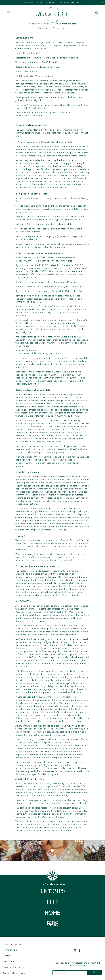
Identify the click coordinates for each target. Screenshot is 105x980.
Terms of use (10, 962)
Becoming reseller (12, 944)
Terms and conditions (14, 974)
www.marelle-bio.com (65, 24)
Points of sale (10, 950)
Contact (7, 956)
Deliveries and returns (14, 968)
